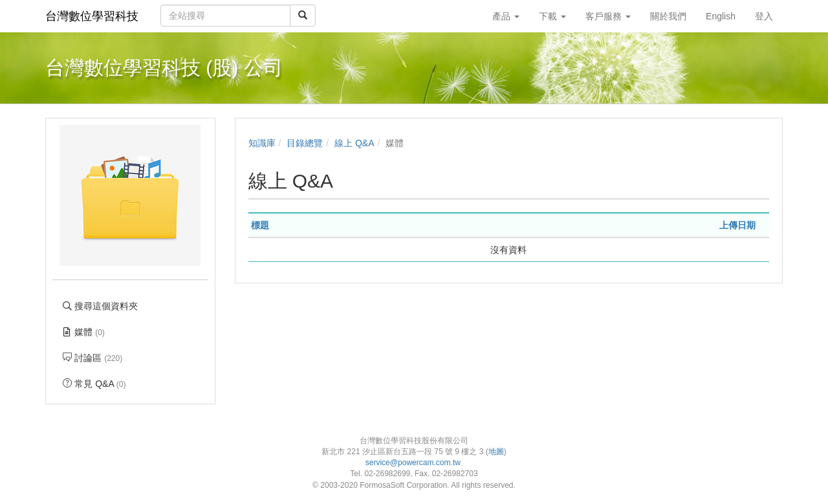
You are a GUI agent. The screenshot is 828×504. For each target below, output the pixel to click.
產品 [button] (506, 16)
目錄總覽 (305, 143)
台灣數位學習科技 (92, 16)
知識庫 (262, 143)
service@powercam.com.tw (414, 463)
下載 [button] (552, 16)
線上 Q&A (354, 143)
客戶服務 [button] (608, 16)
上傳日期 (737, 225)
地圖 (496, 452)
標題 (260, 225)
